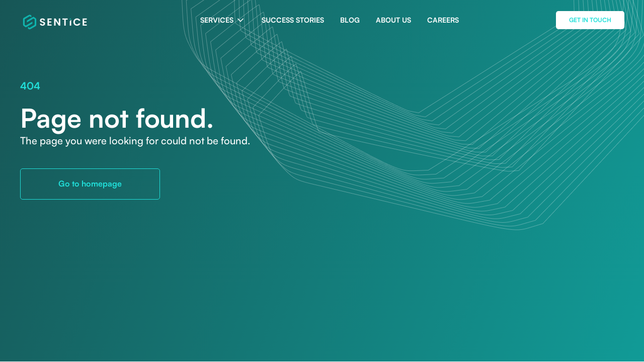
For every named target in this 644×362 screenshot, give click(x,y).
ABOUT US (393, 20)
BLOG (350, 20)
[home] (56, 20)
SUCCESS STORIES (293, 20)
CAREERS (443, 20)
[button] (223, 20)
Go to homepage (90, 184)
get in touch (590, 20)
